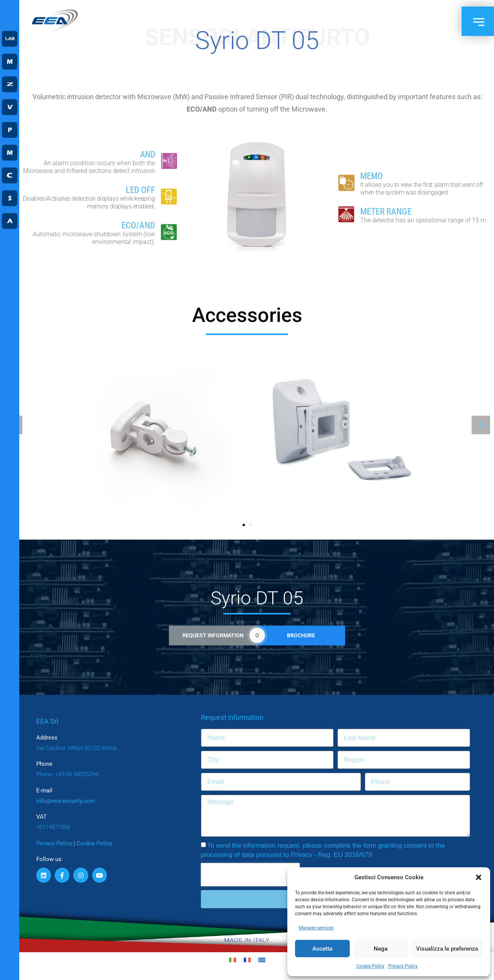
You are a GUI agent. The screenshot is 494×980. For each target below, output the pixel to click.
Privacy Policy (403, 966)
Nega (381, 949)
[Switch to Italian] (233, 960)
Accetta (322, 949)
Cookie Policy (370, 966)
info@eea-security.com (66, 801)
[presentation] (250, 875)
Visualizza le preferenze (447, 949)
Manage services (316, 928)
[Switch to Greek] (262, 960)
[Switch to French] (247, 960)
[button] (479, 877)
